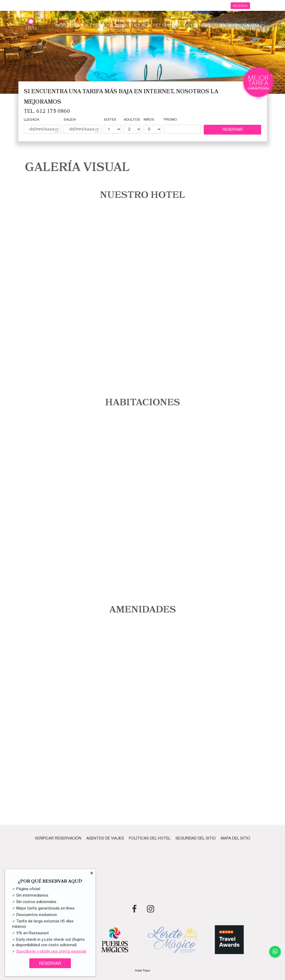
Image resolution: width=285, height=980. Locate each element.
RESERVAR (50, 963)
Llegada (32, 119)
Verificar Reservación (58, 838)
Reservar (233, 129)
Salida (70, 119)
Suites (110, 119)
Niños (149, 119)
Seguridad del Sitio (196, 838)
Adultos (132, 119)
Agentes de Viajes (105, 838)
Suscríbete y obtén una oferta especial (51, 952)
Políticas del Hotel (150, 838)
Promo (170, 119)
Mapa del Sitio (236, 838)
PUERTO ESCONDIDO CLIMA (143, 873)
